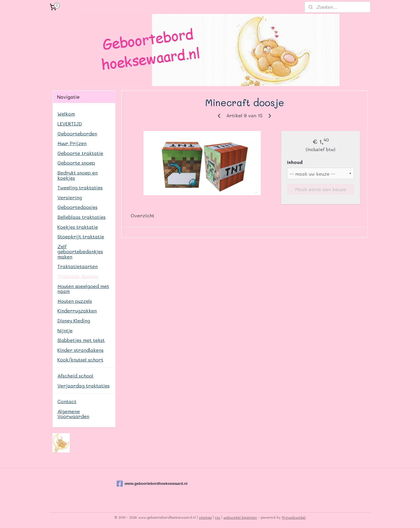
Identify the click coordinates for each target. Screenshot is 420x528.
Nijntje (65, 330)
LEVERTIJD (70, 124)
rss (218, 517)
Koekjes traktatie (78, 227)
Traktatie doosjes (78, 276)
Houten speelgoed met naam (83, 289)
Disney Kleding (74, 320)
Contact (67, 401)
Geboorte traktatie (80, 153)
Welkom (66, 114)
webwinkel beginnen (240, 517)
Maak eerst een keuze (321, 189)
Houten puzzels (75, 301)
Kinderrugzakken (77, 311)
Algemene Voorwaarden (73, 414)
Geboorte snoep (76, 163)
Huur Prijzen (72, 143)
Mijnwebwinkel (294, 517)
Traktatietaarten (78, 266)
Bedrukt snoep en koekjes (78, 175)
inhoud (295, 162)
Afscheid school (75, 376)
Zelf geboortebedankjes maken (80, 251)
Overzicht (142, 215)
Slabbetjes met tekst (81, 340)
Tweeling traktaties (80, 187)
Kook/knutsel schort (80, 360)
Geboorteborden (77, 133)
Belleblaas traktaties (82, 217)
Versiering (70, 197)
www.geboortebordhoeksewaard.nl (146, 484)
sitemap (205, 517)
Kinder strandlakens (80, 350)
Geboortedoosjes (77, 207)
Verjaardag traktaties (84, 385)
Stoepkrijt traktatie (81, 236)
